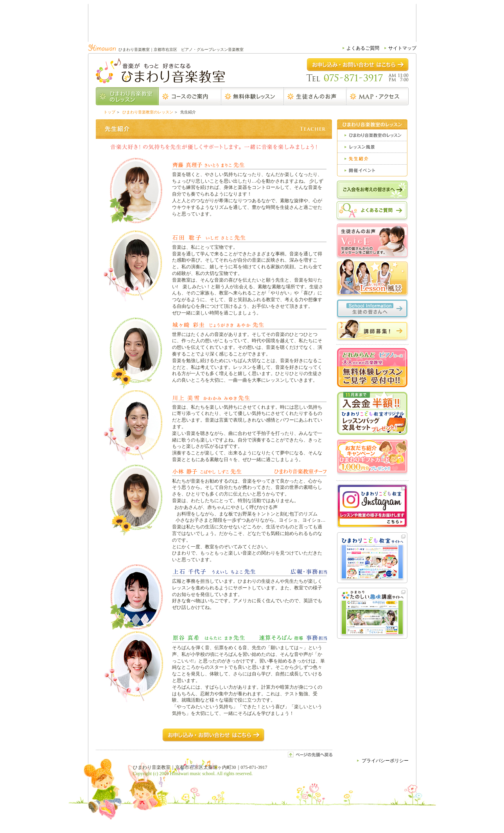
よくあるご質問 (363, 48)
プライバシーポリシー (385, 761)
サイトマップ (402, 48)
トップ (109, 112)
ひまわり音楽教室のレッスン (148, 112)
